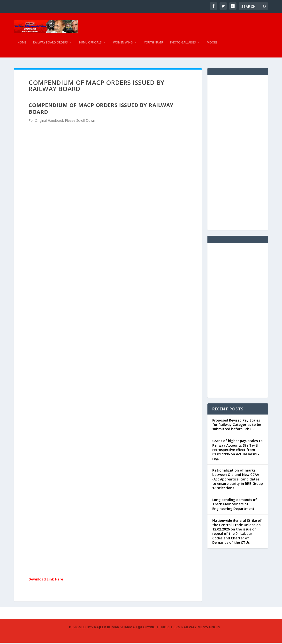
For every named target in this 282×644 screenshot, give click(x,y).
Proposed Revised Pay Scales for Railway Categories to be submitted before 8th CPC (237, 426)
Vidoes (212, 45)
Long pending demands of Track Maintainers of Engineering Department (235, 505)
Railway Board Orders (50, 45)
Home (22, 45)
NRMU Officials (90, 45)
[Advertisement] (238, 154)
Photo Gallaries (183, 45)
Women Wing (123, 45)
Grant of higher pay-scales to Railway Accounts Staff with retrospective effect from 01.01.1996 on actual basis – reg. (237, 451)
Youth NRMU (153, 45)
